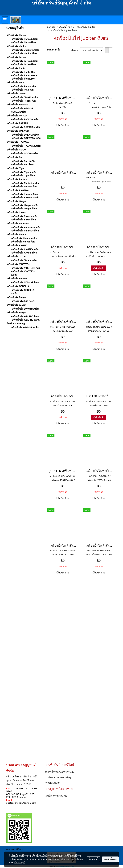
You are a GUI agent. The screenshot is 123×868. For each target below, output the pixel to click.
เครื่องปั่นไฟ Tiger (16, 168)
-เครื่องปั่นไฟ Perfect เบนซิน (25, 183)
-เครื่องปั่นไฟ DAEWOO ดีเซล (25, 135)
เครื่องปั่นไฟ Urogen (17, 201)
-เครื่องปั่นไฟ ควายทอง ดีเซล (25, 231)
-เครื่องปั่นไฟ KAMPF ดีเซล (24, 253)
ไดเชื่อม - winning (16, 324)
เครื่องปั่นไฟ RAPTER (17, 123)
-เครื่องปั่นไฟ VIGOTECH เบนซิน (23, 273)
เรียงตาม (76, 50)
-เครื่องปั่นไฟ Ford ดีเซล (22, 164)
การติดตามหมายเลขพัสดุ (58, 777)
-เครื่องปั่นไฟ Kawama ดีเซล (24, 194)
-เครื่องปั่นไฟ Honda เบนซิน (24, 39)
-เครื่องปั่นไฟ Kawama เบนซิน (25, 198)
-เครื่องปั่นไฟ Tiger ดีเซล (23, 175)
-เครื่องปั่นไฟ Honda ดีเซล (23, 42)
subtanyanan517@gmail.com (21, 803)
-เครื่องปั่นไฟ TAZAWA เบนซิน (26, 146)
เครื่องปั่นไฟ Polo (15, 83)
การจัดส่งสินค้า (52, 783)
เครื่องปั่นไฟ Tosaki (16, 94)
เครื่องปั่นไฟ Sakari (16, 212)
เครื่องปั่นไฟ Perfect (17, 179)
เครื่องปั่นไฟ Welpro (17, 313)
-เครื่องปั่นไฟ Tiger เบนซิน (24, 172)
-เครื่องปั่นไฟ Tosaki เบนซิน (24, 97)
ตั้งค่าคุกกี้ (93, 859)
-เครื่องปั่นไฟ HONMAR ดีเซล (25, 282)
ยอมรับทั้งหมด (110, 859)
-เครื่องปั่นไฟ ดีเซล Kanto (23, 79)
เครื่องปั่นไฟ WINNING (18, 105)
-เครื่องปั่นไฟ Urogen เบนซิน (25, 205)
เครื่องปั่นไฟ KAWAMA (18, 190)
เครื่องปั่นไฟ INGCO (16, 150)
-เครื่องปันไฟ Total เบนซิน (24, 260)
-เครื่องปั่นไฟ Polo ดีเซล (23, 90)
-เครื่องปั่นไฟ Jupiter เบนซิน (25, 50)
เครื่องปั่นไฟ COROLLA (18, 286)
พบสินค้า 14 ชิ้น (54, 50)
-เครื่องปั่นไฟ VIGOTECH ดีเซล (26, 268)
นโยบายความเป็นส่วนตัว (72, 859)
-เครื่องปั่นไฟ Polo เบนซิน (23, 86)
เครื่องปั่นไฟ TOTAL (17, 256)
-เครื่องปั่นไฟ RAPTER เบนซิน (25, 127)
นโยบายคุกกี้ (20, 862)
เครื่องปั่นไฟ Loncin (16, 305)
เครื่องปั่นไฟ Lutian (16, 57)
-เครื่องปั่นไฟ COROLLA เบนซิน (23, 292)
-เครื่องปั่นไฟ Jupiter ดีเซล (24, 53)
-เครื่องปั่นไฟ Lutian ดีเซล (23, 64)
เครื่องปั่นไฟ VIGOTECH (18, 264)
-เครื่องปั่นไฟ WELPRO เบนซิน (26, 320)
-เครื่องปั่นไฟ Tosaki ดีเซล (24, 101)
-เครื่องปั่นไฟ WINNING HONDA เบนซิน (22, 110)
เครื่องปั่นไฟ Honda (16, 35)
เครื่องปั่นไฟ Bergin (16, 297)
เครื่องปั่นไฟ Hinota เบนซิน (24, 238)
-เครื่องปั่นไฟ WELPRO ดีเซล (25, 316)
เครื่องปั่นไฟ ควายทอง (18, 223)
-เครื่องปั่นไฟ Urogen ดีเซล (24, 209)
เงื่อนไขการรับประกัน (56, 796)
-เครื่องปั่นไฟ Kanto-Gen (23, 72)
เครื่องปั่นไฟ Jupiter (17, 46)
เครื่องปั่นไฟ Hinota (16, 234)
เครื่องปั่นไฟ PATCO (17, 116)
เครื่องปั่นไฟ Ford (15, 157)
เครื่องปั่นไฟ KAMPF (17, 245)
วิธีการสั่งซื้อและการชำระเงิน (59, 772)
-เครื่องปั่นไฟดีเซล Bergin (23, 301)
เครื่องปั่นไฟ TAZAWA (18, 142)
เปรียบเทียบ (64, 125)
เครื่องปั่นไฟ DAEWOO (18, 131)
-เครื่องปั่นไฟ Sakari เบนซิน (24, 216)
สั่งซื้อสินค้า (99, 268)
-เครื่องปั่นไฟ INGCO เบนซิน (24, 153)
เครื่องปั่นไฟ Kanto (16, 68)
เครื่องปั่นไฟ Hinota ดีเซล (23, 242)
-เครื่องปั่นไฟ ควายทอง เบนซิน (26, 227)
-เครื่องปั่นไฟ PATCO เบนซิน (25, 119)
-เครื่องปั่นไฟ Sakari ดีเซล (23, 220)
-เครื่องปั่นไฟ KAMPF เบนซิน (25, 249)
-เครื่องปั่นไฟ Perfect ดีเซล (24, 186)
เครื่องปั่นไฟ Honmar (17, 278)
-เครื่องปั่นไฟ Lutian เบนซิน (24, 61)
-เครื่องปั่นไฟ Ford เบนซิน (23, 161)
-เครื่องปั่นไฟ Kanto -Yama (24, 75)
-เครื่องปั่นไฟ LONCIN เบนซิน (25, 309)
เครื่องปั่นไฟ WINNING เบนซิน (25, 327)
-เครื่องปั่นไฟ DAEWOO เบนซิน (26, 138)
